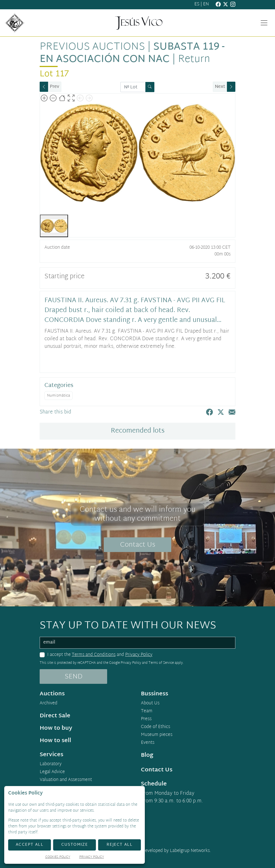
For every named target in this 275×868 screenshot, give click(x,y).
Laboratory (51, 764)
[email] (137, 643)
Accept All (30, 845)
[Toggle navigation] (264, 23)
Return (194, 60)
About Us (150, 704)
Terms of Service (161, 663)
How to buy (56, 728)
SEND (74, 677)
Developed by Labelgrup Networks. (176, 851)
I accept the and (100, 655)
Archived (49, 704)
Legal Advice (52, 772)
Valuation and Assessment (66, 780)
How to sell (55, 741)
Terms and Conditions (94, 655)
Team (147, 711)
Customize (75, 845)
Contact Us (138, 545)
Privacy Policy (139, 655)
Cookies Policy (58, 857)
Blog (147, 755)
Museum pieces (157, 735)
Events (148, 743)
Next (220, 87)
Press (146, 719)
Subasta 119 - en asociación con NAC (132, 53)
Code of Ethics (155, 727)
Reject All (120, 845)
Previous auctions (92, 47)
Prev (55, 87)
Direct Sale (55, 716)
